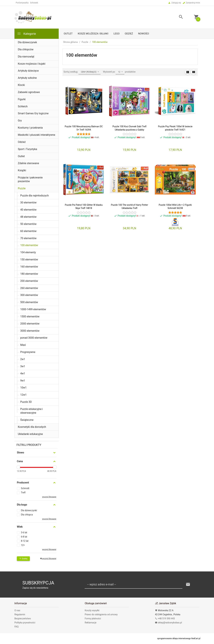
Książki (22, 170)
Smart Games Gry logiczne (33, 113)
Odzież (129, 34)
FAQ (16, 627)
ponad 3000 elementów (34, 338)
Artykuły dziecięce (28, 71)
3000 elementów (30, 331)
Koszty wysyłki (92, 610)
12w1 (23, 395)
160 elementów (29, 267)
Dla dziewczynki (29, 510)
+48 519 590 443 (165, 619)
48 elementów (28, 217)
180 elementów (29, 274)
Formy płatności (93, 619)
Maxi (23, 345)
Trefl (23, 493)
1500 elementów (30, 316)
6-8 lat (24, 537)
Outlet (68, 34)
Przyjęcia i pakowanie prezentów (30, 179)
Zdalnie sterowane (28, 163)
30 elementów (28, 203)
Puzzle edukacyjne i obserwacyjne (32, 411)
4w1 (23, 373)
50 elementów (28, 224)
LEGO (116, 34)
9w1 (23, 381)
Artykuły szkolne (27, 78)
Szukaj (23, 559)
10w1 (23, 388)
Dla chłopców (26, 49)
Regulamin (20, 614)
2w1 (23, 359)
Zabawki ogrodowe (29, 92)
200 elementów (29, 281)
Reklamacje (91, 623)
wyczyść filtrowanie (49, 497)
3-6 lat (24, 532)
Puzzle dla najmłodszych (34, 196)
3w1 (23, 366)
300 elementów (29, 295)
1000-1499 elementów (33, 309)
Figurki (22, 99)
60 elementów (28, 231)
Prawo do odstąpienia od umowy (101, 614)
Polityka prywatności (25, 623)
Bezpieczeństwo (23, 619)
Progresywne (28, 352)
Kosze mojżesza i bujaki (93, 34)
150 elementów (29, 259)
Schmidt (25, 488)
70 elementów (28, 238)
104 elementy (28, 252)
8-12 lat (25, 541)
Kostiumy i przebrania (30, 128)
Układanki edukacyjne (30, 434)
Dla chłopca (27, 515)
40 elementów (28, 210)
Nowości (144, 34)
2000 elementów (30, 324)
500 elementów (29, 302)
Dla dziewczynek (27, 42)
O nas (17, 610)
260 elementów (29, 288)
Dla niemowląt (26, 57)
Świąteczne (27, 420)
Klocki (21, 85)
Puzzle (22, 188)
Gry (20, 121)
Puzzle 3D (26, 402)
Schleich (23, 106)
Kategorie (26, 34)
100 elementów (29, 245)
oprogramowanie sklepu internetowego (174, 638)
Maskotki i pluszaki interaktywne (36, 135)
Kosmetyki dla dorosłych (32, 427)
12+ (23, 545)
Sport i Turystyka (27, 149)
